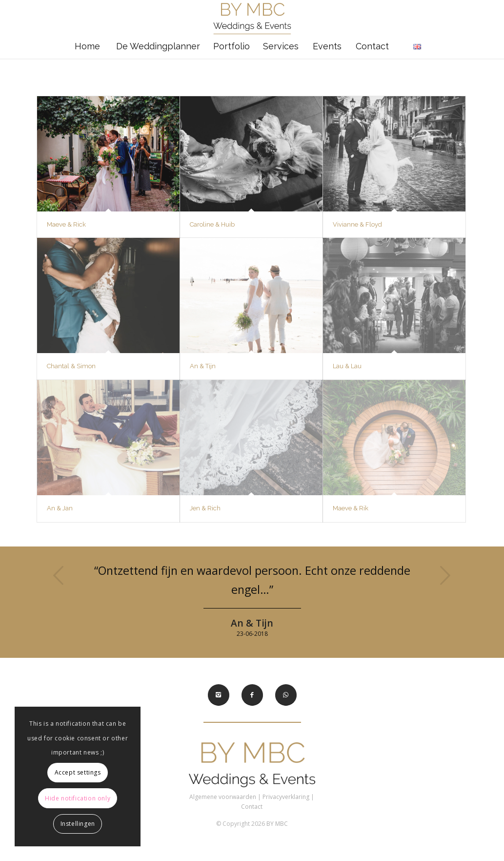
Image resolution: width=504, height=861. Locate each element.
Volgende (445, 575)
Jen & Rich (205, 508)
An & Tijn (203, 366)
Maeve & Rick (66, 224)
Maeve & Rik (351, 508)
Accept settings (78, 772)
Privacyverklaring (286, 797)
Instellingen (78, 824)
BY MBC (277, 824)
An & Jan (60, 508)
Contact (252, 807)
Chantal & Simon (71, 366)
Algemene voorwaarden (223, 797)
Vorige (59, 575)
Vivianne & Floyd (357, 224)
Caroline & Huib (212, 224)
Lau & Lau (347, 366)
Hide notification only (78, 798)
